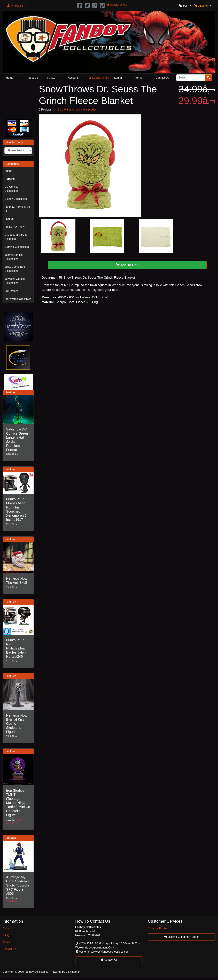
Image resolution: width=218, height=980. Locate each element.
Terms (139, 78)
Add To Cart (127, 265)
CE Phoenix (73, 972)
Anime (8, 171)
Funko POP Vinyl (15, 227)
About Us (32, 78)
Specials (11, 838)
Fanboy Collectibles (36, 972)
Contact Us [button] (109, 960)
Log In (118, 78)
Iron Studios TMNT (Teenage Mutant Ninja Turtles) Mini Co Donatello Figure (18, 803)
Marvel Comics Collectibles (13, 257)
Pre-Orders (11, 291)
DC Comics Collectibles (11, 189)
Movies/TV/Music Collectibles (15, 281)
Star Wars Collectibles (18, 299)
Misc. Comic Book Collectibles (15, 269)
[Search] (191, 78)
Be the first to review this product (78, 110)
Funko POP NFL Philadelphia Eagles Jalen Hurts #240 (16, 648)
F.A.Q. (51, 78)
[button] (16, 6)
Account (73, 78)
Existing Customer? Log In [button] (182, 937)
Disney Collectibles (16, 199)
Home (10, 78)
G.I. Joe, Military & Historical (16, 237)
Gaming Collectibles (17, 247)
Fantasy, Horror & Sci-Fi (18, 209)
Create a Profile (157, 928)
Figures (9, 219)
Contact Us (162, 78)
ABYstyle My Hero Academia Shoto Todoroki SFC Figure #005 (18, 885)
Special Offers (99, 78)
